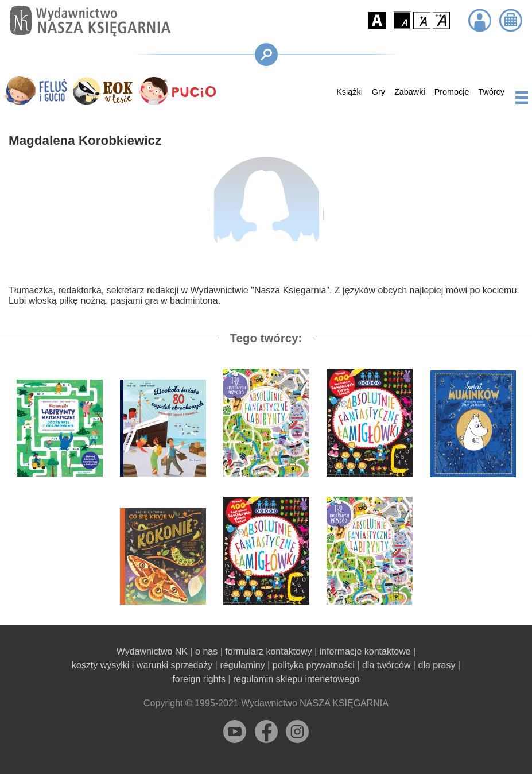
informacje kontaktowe (365, 651)
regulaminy (242, 665)
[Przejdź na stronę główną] (87, 21)
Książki (350, 92)
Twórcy (491, 92)
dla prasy (437, 665)
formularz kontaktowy (268, 651)
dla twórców (386, 665)
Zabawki (410, 92)
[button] (377, 21)
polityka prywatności (314, 665)
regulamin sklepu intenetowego (296, 679)
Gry (378, 92)
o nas (206, 651)
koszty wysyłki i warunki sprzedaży (142, 665)
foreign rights (199, 679)
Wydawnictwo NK (152, 651)
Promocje (452, 92)
